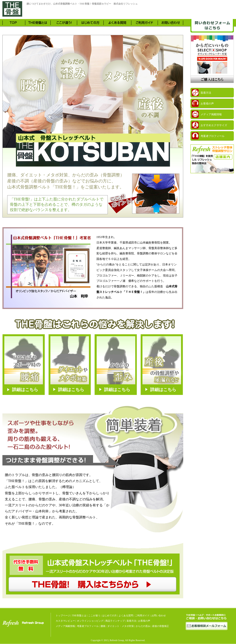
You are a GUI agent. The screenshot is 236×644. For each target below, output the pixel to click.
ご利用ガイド (142, 615)
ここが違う (94, 615)
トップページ (63, 615)
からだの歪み (143, 626)
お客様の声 (144, 621)
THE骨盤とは (79, 615)
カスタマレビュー (65, 621)
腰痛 (103, 626)
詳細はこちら (25, 390)
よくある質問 (126, 615)
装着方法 (131, 621)
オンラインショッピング (90, 621)
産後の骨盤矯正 (161, 626)
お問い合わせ (159, 615)
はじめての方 (109, 615)
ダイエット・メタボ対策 (121, 626)
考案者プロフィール (88, 626)
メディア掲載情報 (65, 626)
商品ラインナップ (115, 621)
